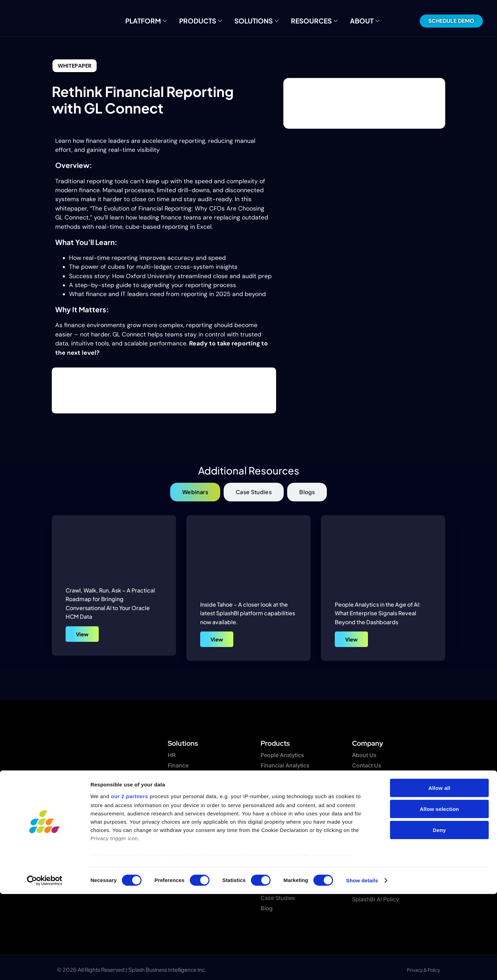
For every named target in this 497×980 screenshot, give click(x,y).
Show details (362, 966)
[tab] (195, 492)
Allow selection (439, 895)
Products (207, 21)
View (82, 634)
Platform (158, 21)
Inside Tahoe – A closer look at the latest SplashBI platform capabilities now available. (248, 613)
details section (331, 942)
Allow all (439, 874)
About (351, 21)
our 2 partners (129, 882)
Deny (439, 916)
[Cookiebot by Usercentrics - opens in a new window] (45, 967)
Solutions (256, 21)
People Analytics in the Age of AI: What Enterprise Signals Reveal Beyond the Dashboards (378, 613)
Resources (307, 21)
